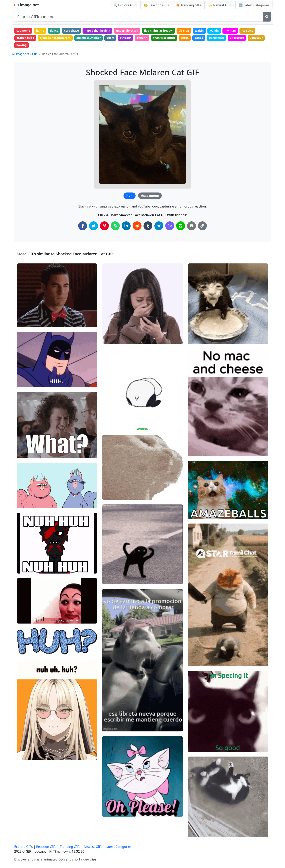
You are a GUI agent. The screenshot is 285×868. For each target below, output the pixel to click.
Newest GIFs (93, 847)
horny (40, 31)
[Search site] (138, 17)
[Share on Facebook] (83, 226)
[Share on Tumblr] (148, 226)
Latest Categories (119, 847)
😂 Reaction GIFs (156, 5)
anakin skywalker (89, 38)
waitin (199, 31)
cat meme (23, 31)
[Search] (267, 17)
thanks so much (164, 38)
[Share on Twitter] (94, 226)
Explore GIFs (24, 847)
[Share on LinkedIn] (126, 226)
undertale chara (127, 31)
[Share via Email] (191, 226)
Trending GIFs (70, 847)
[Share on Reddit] (137, 226)
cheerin (142, 38)
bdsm (110, 38)
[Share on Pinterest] (104, 226)
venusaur (256, 38)
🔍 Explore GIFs (125, 5)
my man (230, 31)
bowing (21, 45)
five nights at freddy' (158, 31)
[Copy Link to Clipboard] (202, 226)
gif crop (184, 31)
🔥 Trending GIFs (189, 5)
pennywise (216, 38)
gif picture (237, 38)
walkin (214, 31)
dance (54, 31)
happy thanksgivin (97, 31)
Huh (35, 54)
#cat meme (150, 196)
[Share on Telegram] (159, 226)
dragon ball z (25, 38)
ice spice (247, 31)
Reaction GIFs (46, 847)
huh (130, 196)
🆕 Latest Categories (254, 5)
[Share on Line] (181, 226)
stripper (125, 38)
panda (199, 38)
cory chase (71, 31)
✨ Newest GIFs (220, 5)
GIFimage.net (20, 54)
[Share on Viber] (170, 226)
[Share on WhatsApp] (115, 226)
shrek (185, 38)
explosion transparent (55, 38)
